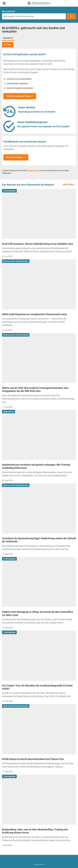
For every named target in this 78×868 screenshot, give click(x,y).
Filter (8, 45)
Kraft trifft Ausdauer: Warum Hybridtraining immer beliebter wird (37, 244)
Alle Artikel (68, 184)
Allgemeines (8, 412)
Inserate (8, 38)
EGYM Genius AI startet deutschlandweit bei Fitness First (33, 759)
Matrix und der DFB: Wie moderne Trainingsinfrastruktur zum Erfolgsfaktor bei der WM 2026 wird (35, 389)
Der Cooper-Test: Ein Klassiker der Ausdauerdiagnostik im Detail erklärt (37, 687)
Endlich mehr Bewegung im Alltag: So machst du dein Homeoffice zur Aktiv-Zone (38, 613)
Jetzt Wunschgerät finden (19, 96)
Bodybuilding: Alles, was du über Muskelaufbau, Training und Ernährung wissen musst (35, 831)
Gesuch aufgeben (15, 157)
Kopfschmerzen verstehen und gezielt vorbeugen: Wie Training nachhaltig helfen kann (36, 466)
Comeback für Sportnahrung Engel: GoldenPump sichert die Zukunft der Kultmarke (39, 540)
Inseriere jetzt (34, 170)
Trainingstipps (9, 191)
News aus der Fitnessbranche (16, 261)
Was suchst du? (9, 11)
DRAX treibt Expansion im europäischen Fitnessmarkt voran (34, 314)
